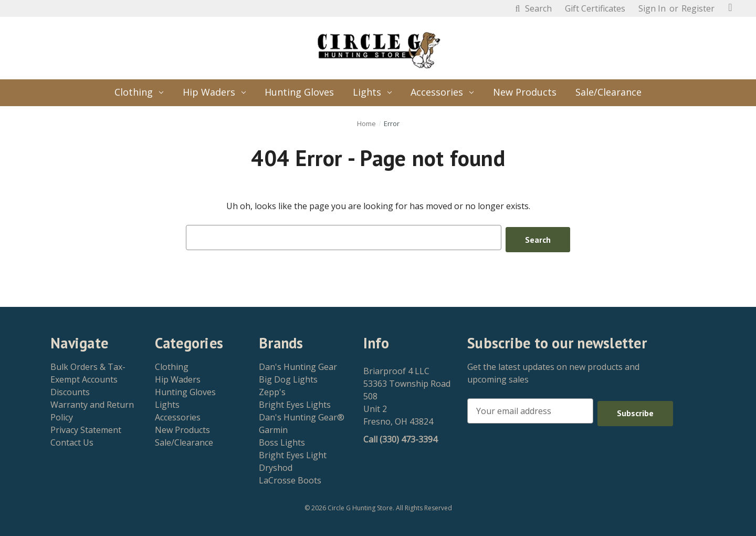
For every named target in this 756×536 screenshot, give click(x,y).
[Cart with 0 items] (730, 7)
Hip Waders (214, 92)
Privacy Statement (86, 428)
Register (698, 8)
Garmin (273, 428)
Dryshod (276, 466)
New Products (525, 92)
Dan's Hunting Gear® (302, 415)
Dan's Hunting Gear (298, 365)
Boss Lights (282, 440)
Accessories (442, 92)
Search (532, 8)
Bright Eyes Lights (295, 403)
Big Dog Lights (288, 377)
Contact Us (72, 440)
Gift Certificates (595, 8)
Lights (372, 92)
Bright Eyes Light (293, 453)
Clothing (139, 92)
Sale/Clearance (608, 92)
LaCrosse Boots (290, 478)
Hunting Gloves (299, 92)
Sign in (652, 8)
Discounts (70, 390)
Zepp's (272, 390)
